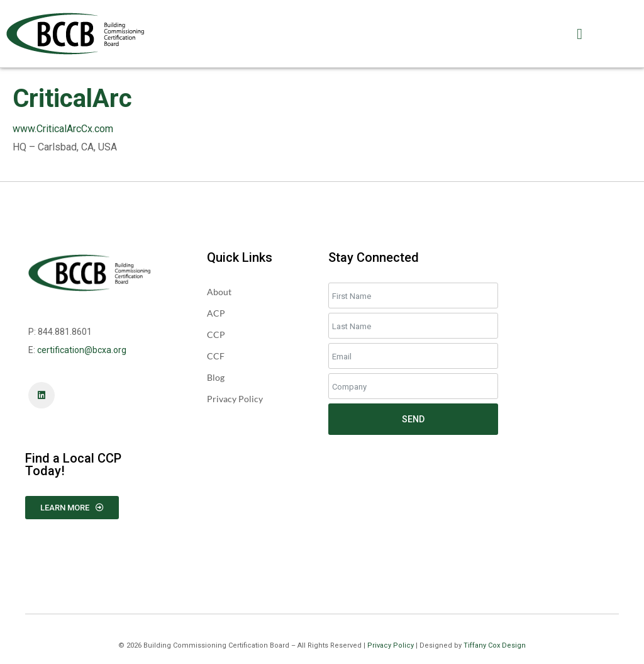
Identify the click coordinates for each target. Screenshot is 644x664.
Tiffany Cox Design (495, 645)
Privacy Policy (391, 645)
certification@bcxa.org (82, 350)
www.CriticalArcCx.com (63, 129)
